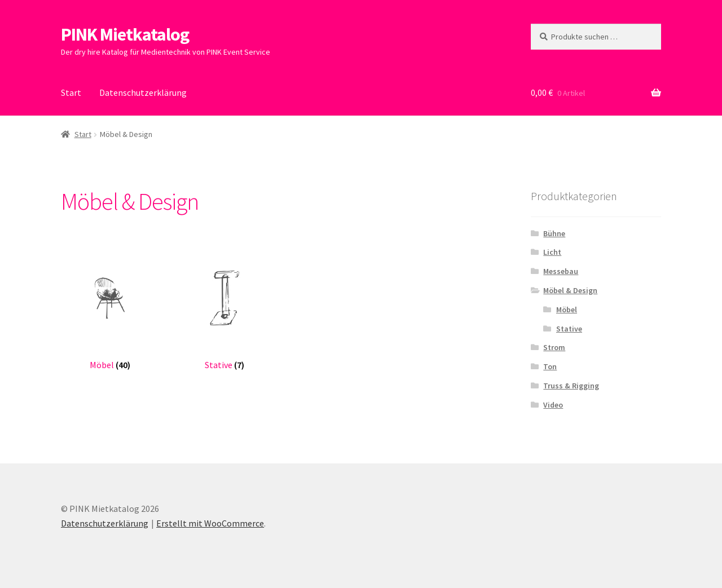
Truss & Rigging (571, 386)
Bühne (554, 233)
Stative (569, 329)
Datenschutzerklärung (143, 92)
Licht (552, 252)
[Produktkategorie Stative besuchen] (224, 310)
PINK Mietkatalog (125, 34)
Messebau (561, 271)
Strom (554, 347)
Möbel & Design (570, 290)
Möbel (567, 310)
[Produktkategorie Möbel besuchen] (110, 310)
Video (553, 405)
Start (71, 92)
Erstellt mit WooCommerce (210, 523)
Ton (550, 366)
